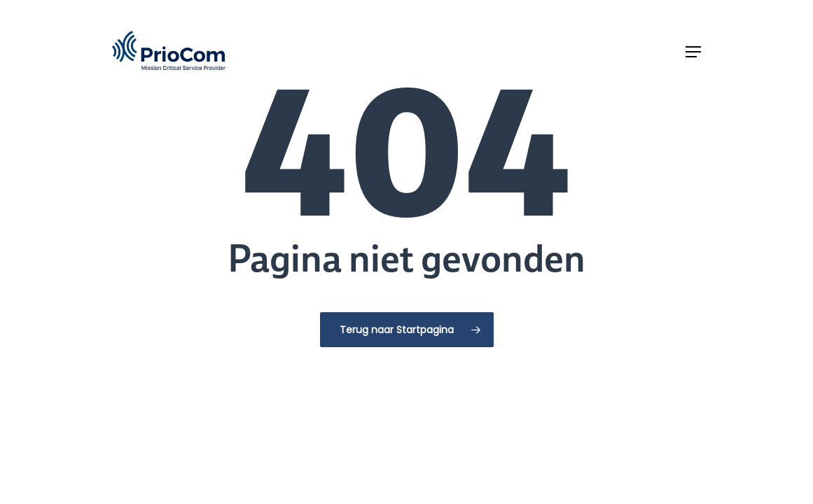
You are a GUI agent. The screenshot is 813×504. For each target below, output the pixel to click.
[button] (693, 52)
